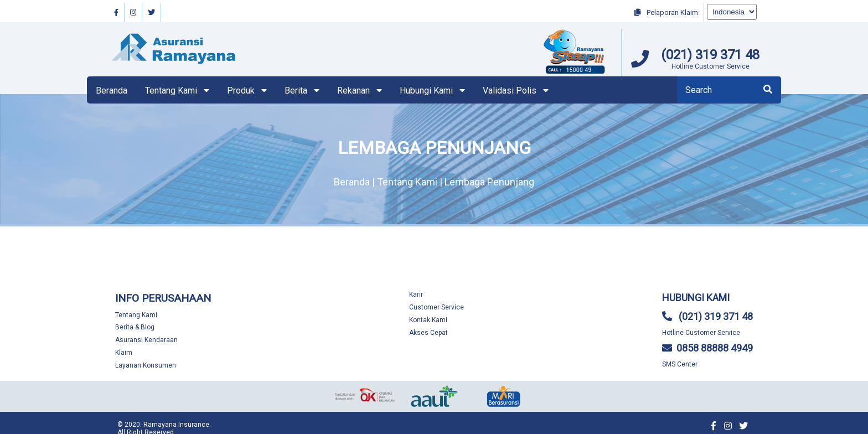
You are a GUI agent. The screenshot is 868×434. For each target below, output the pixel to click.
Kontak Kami (428, 320)
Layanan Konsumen (146, 365)
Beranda (112, 91)
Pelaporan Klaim (666, 12)
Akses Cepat (428, 333)
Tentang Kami (136, 315)
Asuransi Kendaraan (146, 340)
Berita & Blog (135, 327)
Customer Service (436, 307)
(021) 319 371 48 (710, 55)
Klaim (124, 353)
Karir (416, 294)
